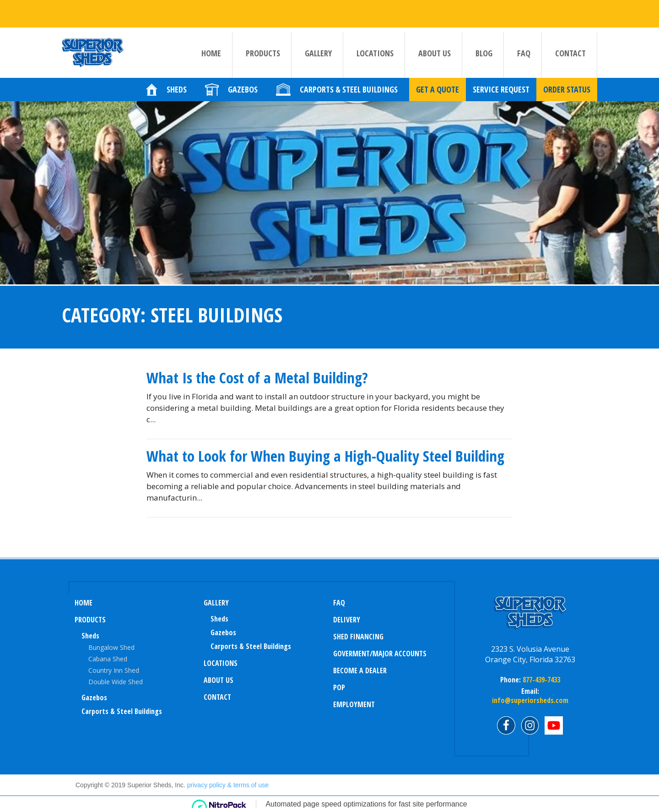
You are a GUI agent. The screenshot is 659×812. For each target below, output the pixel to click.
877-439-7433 (540, 680)
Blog (484, 53)
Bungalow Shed (111, 647)
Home (211, 53)
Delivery (347, 620)
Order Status (567, 98)
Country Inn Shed (114, 670)
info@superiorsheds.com (530, 700)
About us (435, 53)
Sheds (90, 636)
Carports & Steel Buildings (122, 711)
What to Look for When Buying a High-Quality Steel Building (325, 456)
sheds (219, 619)
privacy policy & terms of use (228, 785)
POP (339, 687)
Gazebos (94, 698)
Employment (354, 704)
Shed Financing (358, 637)
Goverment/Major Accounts (380, 654)
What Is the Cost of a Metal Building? (257, 378)
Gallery (318, 53)
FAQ (524, 53)
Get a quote (438, 98)
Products (263, 53)
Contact (570, 53)
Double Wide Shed (116, 682)
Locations (375, 53)
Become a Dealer (360, 670)
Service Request (501, 98)
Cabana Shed (108, 659)
